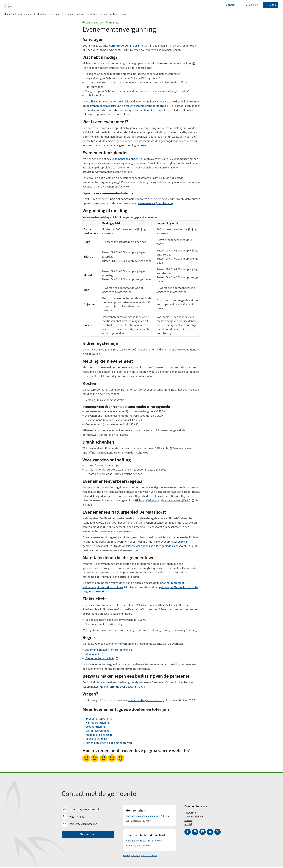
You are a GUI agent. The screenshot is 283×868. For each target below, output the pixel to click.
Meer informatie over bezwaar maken (122, 687)
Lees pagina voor (93, 23)
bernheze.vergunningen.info (128, 46)
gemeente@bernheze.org (83, 825)
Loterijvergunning (96, 739)
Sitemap (189, 821)
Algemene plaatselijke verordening (109, 650)
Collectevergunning (98, 731)
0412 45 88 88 (77, 817)
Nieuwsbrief (191, 813)
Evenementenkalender (100, 719)
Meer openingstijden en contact (140, 856)
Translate (112, 23)
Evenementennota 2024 (102, 659)
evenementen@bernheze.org (156, 204)
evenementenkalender (124, 160)
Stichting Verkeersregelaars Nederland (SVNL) (164, 501)
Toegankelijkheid (194, 817)
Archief (188, 825)
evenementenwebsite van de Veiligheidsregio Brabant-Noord (129, 107)
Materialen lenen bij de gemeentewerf (109, 743)
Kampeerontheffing (98, 723)
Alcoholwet (94, 655)
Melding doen (88, 835)
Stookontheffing (96, 727)
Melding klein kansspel (99, 735)
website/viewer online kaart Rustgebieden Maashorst (156, 547)
